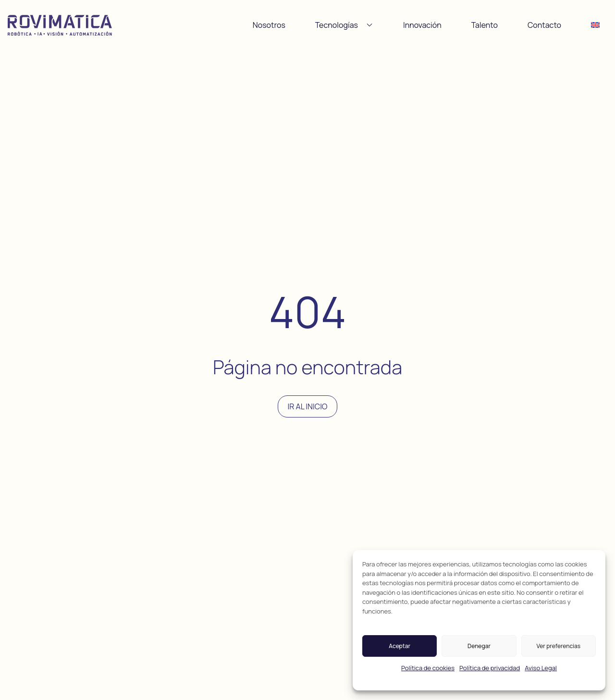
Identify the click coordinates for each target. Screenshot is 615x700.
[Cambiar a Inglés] (595, 25)
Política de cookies (428, 668)
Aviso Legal (541, 668)
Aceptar (400, 646)
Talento (485, 25)
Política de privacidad (490, 668)
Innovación (422, 25)
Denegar (479, 646)
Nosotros (269, 25)
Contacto (544, 25)
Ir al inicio (308, 406)
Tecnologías (344, 25)
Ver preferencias (559, 646)
